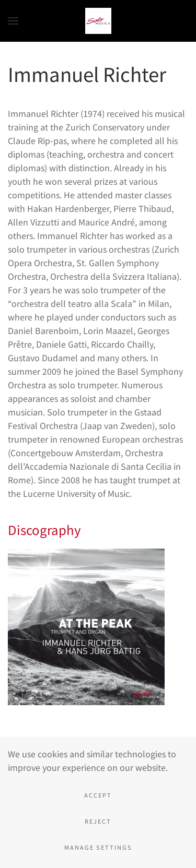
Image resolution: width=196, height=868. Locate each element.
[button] (13, 21)
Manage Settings (98, 847)
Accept (98, 795)
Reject (98, 821)
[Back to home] (98, 21)
